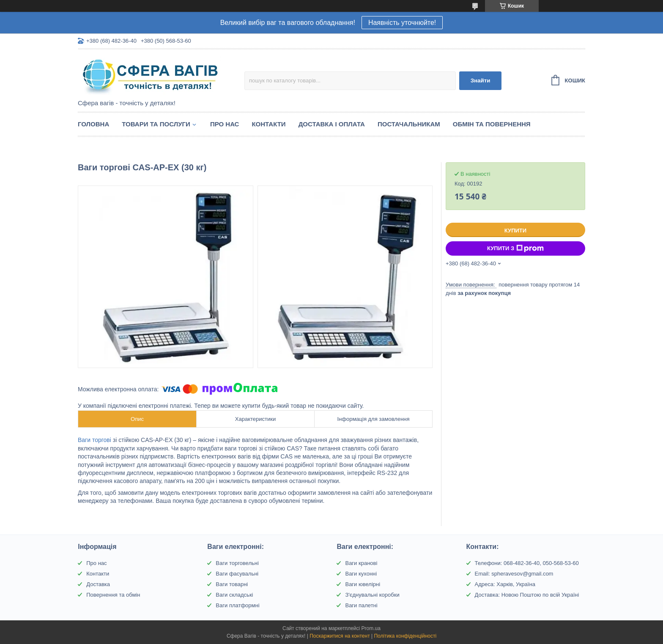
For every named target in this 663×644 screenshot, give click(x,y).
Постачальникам (409, 124)
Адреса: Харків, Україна (505, 584)
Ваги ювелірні (363, 584)
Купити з (515, 248)
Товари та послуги (156, 124)
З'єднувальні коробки (372, 595)
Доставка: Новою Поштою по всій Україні (527, 595)
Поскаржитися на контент (340, 636)
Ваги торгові (95, 440)
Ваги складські (234, 595)
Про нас (225, 124)
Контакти (268, 124)
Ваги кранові (361, 563)
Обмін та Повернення (492, 124)
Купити (515, 231)
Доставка (98, 584)
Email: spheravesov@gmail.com (514, 574)
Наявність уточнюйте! (402, 23)
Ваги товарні (232, 584)
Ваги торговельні (237, 563)
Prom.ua (371, 628)
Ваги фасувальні (237, 574)
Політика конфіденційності (405, 636)
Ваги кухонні (361, 574)
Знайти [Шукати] (481, 80)
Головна (93, 124)
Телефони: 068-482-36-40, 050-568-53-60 (527, 563)
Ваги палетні (361, 605)
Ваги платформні (237, 605)
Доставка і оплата (332, 124)
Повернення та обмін (113, 595)
